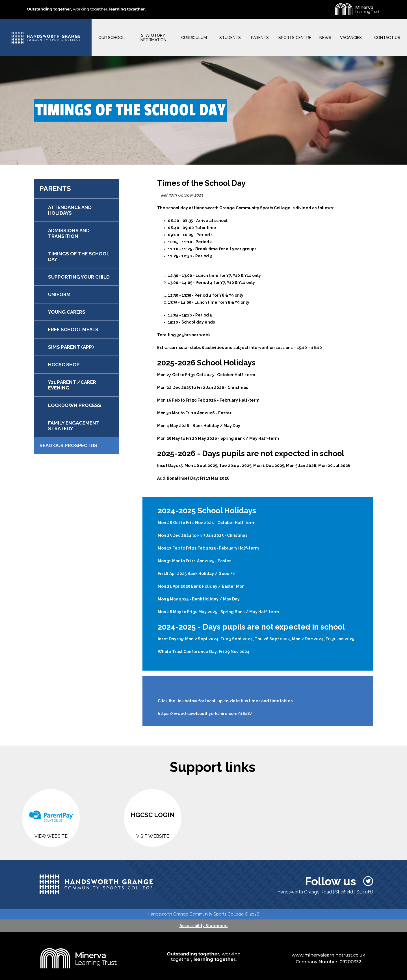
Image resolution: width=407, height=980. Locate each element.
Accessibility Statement (204, 926)
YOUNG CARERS (67, 312)
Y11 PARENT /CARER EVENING (72, 385)
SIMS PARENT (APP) (71, 347)
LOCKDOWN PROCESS (75, 405)
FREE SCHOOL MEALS (73, 329)
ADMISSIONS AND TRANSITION (69, 233)
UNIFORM (59, 294)
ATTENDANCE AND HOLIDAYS (70, 210)
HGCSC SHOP (64, 365)
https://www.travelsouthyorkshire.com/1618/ (205, 714)
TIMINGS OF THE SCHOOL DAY (79, 257)
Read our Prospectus (68, 445)
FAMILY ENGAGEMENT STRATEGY (74, 426)
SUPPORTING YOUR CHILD (79, 277)
